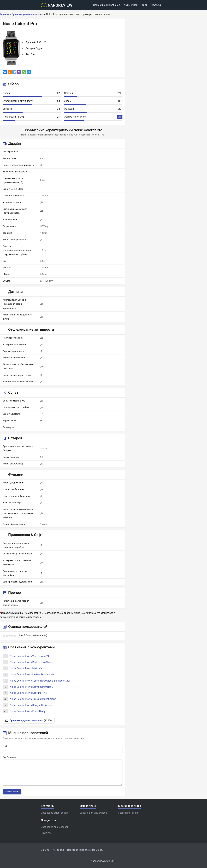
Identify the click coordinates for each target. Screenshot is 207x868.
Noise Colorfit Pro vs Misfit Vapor (27, 668)
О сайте (45, 850)
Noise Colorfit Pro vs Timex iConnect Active (33, 699)
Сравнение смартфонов (107, 5)
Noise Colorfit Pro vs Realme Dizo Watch (31, 662)
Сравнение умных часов (93, 813)
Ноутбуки (156, 5)
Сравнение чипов (128, 813)
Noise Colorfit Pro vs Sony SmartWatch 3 (32, 687)
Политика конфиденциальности (85, 850)
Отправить (12, 792)
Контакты (58, 850)
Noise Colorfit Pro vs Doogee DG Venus (31, 705)
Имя (5, 746)
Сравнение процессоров (55, 827)
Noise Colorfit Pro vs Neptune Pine (28, 693)
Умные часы (131, 5)
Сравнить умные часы (24, 14)
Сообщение (9, 757)
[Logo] (58, 5)
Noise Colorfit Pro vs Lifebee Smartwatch (32, 675)
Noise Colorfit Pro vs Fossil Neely (27, 711)
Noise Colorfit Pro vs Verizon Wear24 (29, 656)
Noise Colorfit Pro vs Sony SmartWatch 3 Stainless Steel (40, 681)
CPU (144, 5)
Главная (5, 14)
